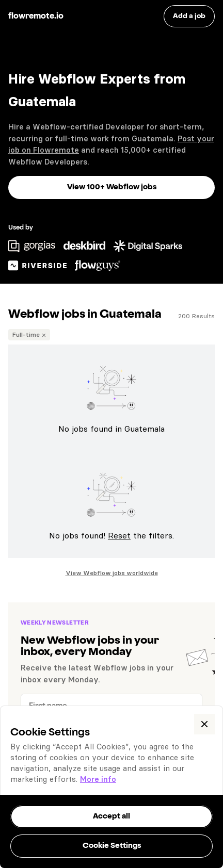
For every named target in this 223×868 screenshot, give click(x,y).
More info (98, 779)
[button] (204, 724)
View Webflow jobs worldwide (112, 573)
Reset (119, 535)
